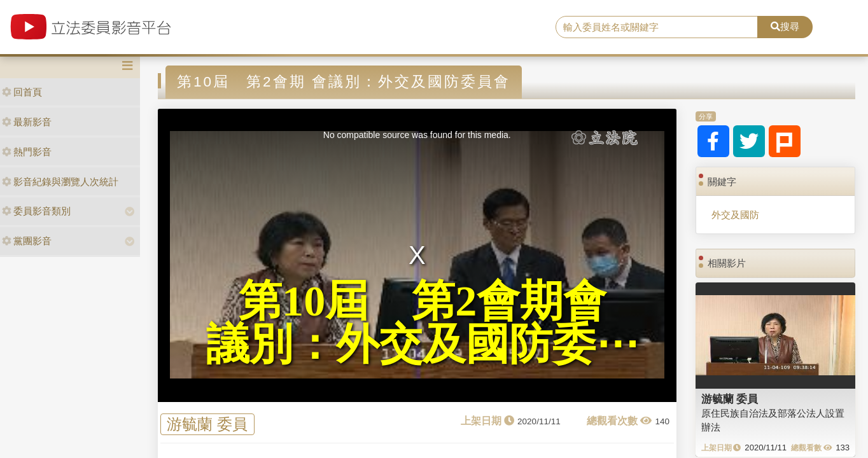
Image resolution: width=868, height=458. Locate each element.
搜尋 (785, 26)
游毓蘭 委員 (207, 424)
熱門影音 (27, 152)
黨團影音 (27, 241)
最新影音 (27, 122)
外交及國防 (735, 215)
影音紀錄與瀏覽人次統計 (60, 182)
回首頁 (22, 92)
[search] (657, 27)
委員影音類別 (36, 211)
